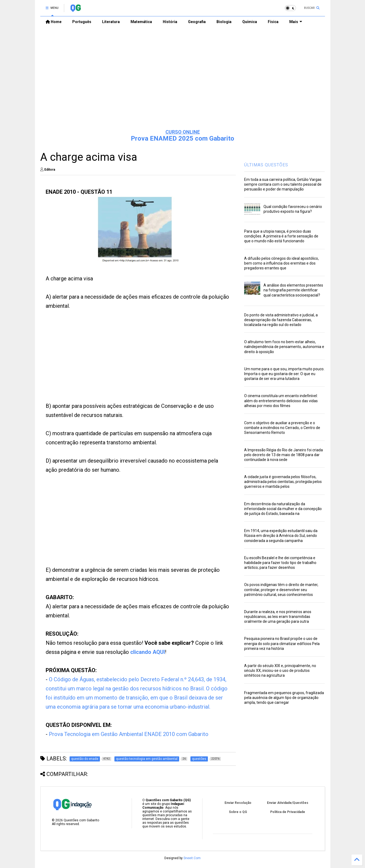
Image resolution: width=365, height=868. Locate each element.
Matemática (141, 22)
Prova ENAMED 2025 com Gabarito (182, 138)
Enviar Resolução (238, 803)
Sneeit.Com (192, 858)
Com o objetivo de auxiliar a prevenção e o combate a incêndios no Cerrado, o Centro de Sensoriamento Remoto (282, 428)
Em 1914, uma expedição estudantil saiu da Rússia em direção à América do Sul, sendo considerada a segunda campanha (281, 536)
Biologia (224, 22)
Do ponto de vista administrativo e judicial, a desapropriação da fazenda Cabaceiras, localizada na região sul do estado (281, 320)
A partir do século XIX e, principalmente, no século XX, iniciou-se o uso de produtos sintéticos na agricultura (280, 671)
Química (250, 22)
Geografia (197, 22)
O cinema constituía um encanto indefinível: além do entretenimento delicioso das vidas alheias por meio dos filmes (281, 401)
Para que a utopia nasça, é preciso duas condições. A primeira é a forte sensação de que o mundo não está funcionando (281, 236)
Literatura (111, 22)
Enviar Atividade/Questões (288, 803)
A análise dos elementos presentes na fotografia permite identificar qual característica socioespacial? (293, 290)
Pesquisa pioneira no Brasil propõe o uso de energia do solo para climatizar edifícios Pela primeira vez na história (282, 643)
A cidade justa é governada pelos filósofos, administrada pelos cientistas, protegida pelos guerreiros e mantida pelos (283, 482)
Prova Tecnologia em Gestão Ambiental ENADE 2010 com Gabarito (129, 734)
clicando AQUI (148, 652)
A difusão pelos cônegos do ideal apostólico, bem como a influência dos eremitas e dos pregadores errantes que (281, 263)
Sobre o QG (238, 812)
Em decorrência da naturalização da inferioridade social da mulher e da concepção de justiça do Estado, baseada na (283, 509)
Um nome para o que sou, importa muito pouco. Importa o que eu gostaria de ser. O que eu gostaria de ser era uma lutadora (284, 374)
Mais (296, 22)
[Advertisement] (183, 83)
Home (54, 22)
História (170, 22)
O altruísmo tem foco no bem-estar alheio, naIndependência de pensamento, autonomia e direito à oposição (284, 347)
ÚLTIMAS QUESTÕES (266, 165)
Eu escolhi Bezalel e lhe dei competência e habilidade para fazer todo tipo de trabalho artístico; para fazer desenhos (280, 563)
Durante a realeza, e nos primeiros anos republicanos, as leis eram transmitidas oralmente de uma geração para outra (278, 617)
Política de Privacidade (288, 812)
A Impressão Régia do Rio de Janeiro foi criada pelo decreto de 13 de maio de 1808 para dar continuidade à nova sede (283, 455)
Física (273, 22)
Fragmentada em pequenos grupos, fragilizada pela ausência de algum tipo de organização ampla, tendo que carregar (284, 698)
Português (82, 22)
